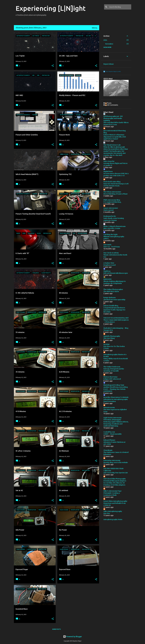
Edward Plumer (109, 440)
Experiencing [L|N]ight (51, 8)
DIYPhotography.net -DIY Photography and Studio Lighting (113, 118)
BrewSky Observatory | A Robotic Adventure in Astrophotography (116, 398)
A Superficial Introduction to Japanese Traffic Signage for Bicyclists (114, 310)
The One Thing (109, 338)
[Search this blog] (120, 7)
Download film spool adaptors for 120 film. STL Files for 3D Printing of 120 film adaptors (115, 483)
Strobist (106, 344)
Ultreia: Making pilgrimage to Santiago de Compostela (115, 282)
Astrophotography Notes (113, 519)
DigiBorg (107, 271)
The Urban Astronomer (112, 192)
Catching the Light (110, 234)
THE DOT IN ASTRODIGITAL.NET (116, 318)
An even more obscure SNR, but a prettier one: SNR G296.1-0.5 (116, 175)
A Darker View (109, 263)
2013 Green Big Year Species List (116, 473)
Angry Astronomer (111, 208)
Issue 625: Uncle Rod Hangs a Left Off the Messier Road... (116, 185)
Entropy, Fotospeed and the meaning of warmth (114, 370)
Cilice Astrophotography (113, 511)
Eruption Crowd (110, 265)
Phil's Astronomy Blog (112, 200)
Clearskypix (108, 450)
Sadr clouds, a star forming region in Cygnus (114, 219)
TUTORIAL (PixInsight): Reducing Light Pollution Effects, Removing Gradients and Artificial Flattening (116, 423)
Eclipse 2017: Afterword (112, 379)
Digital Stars (108, 171)
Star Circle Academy (111, 253)
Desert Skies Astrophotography (115, 501)
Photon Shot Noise (110, 377)
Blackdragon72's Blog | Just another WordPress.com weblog (116, 386)
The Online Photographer (113, 289)
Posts (108, 103)
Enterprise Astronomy (112, 460)
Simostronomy (109, 407)
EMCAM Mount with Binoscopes (116, 273)
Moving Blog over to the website (116, 462)
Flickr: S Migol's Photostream (114, 226)
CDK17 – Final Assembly (112, 434)
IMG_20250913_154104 (112, 228)
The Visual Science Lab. (112, 145)
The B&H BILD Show (111, 291)
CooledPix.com (109, 432)
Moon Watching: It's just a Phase (115, 194)
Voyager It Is (108, 330)
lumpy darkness (110, 298)
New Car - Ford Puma (112, 247)
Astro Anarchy (109, 161)
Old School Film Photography (115, 479)
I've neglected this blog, (112, 202)
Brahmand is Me (110, 216)
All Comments (112, 105)
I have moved (108, 210)
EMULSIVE (107, 279)
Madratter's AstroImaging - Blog (116, 328)
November (109, 44)
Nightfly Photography (112, 336)
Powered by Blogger (72, 637)
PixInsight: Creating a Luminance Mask (112, 494)
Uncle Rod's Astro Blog (112, 182)
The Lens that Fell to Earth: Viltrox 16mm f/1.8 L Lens (116, 124)
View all (95, 28)
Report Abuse (109, 64)
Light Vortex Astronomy (112, 418)
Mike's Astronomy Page (112, 491)
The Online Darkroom (112, 367)
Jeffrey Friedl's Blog (111, 306)
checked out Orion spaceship (114, 300)
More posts (57, 629)
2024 (105, 40)
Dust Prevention (110, 401)
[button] (53, 66)
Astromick (107, 245)
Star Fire (107, 513)
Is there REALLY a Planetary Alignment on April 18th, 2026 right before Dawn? (115, 137)
